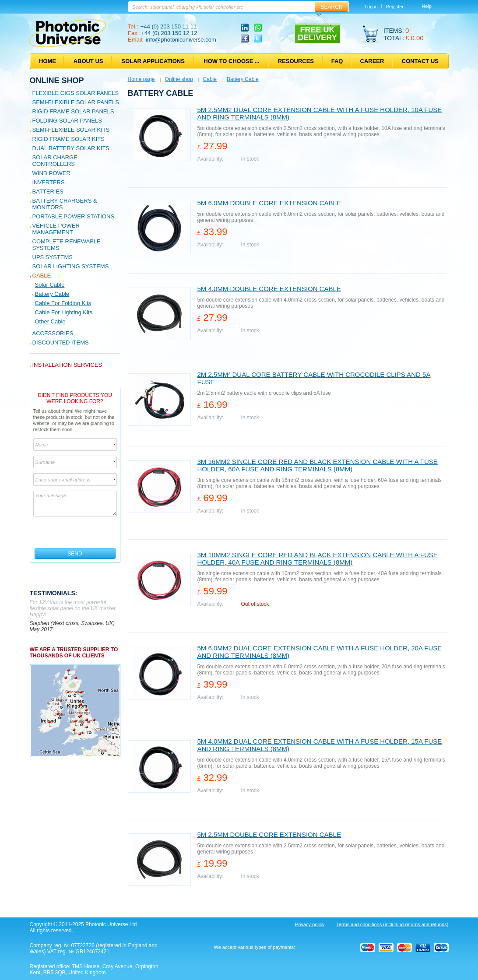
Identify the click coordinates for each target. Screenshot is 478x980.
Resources (296, 61)
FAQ (337, 61)
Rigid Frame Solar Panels (73, 111)
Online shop (57, 81)
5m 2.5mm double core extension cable (269, 834)
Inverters (49, 182)
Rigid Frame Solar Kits (69, 139)
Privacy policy (310, 924)
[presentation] (76, 532)
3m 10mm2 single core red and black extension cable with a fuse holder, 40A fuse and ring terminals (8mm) (318, 558)
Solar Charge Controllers (55, 161)
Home (47, 61)
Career (372, 61)
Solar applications (153, 61)
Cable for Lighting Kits (64, 312)
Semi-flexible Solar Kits (71, 130)
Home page (141, 79)
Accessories (53, 333)
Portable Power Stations (74, 216)
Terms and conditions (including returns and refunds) (392, 924)
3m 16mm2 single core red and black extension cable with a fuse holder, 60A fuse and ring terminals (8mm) (318, 465)
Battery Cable (52, 294)
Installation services (67, 365)
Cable (42, 276)
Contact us (420, 61)
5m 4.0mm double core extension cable (269, 289)
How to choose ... (231, 61)
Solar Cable (50, 285)
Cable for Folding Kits (63, 303)
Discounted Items (61, 342)
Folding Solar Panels (67, 121)
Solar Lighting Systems (71, 266)
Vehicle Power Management (56, 229)
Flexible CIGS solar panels (76, 93)
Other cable (50, 321)
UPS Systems (53, 257)
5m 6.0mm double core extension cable (269, 203)
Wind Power (51, 173)
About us (88, 61)
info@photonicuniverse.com (181, 40)
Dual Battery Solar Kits (71, 148)
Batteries (48, 191)
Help (427, 6)
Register (395, 7)
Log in (371, 7)
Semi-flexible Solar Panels (76, 102)
